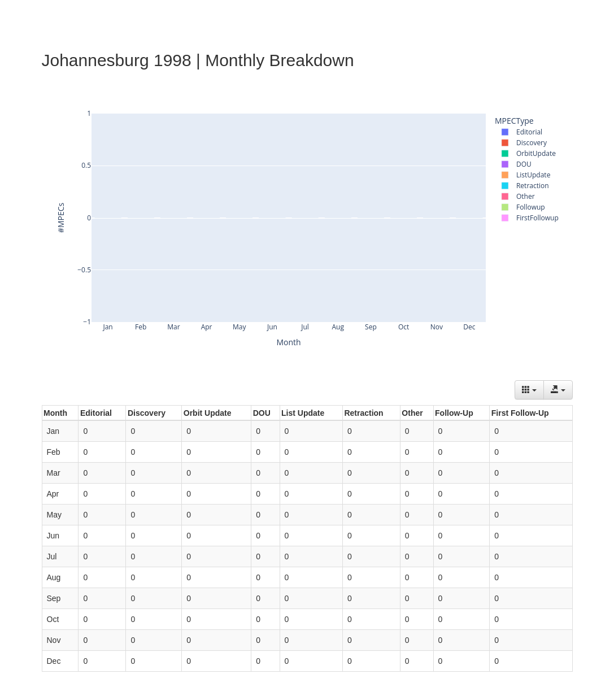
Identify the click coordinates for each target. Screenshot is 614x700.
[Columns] (529, 390)
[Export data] (558, 390)
